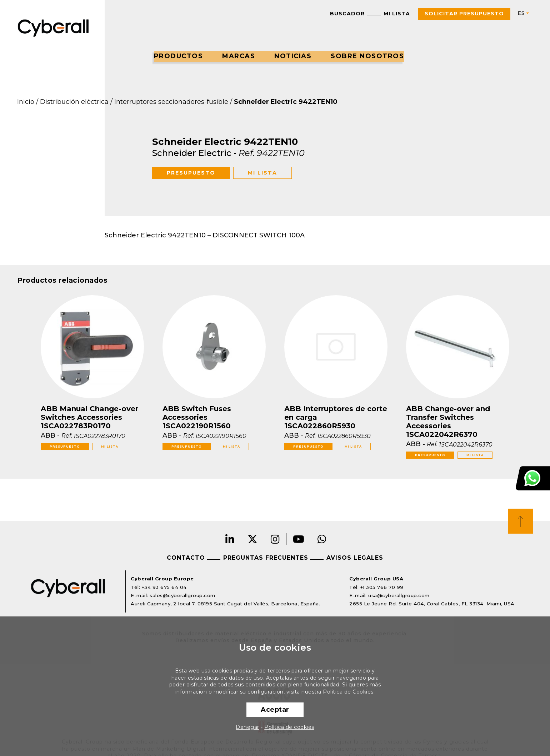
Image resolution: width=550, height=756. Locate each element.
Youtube (299, 539)
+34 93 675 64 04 (164, 587)
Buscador (347, 14)
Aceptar (275, 710)
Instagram (275, 539)
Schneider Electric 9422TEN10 (286, 102)
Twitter (253, 539)
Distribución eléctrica (74, 102)
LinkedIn (230, 539)
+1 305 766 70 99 (382, 587)
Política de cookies (289, 727)
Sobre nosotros (367, 56)
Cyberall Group (53, 27)
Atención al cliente (533, 478)
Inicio (26, 102)
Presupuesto (191, 173)
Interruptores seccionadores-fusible (171, 102)
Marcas (239, 56)
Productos (179, 56)
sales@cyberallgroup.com (182, 595)
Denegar (247, 727)
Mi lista (397, 14)
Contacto (186, 558)
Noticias (293, 56)
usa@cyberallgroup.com (399, 595)
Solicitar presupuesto (464, 14)
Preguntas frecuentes (266, 558)
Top (520, 521)
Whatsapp (322, 539)
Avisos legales (355, 558)
